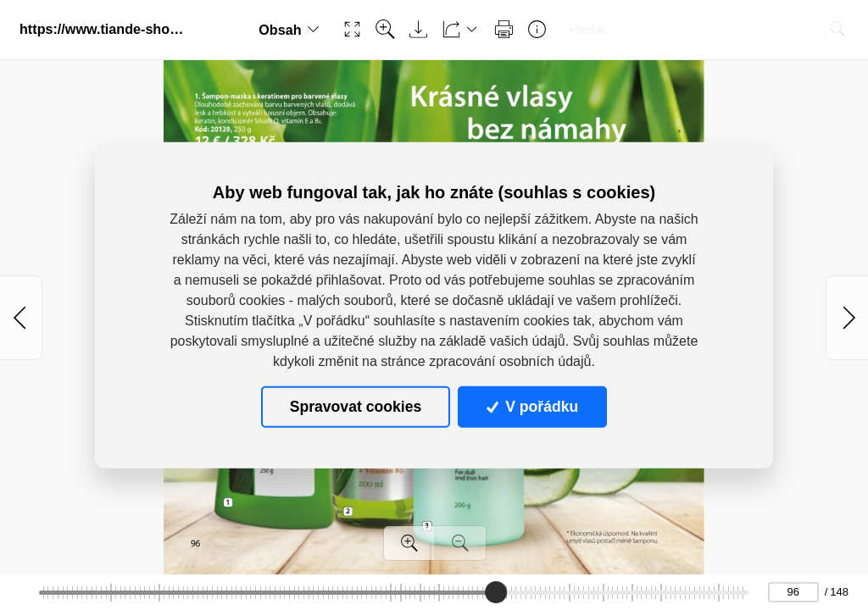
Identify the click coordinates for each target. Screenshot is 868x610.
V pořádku (532, 407)
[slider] (496, 592)
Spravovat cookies (356, 407)
